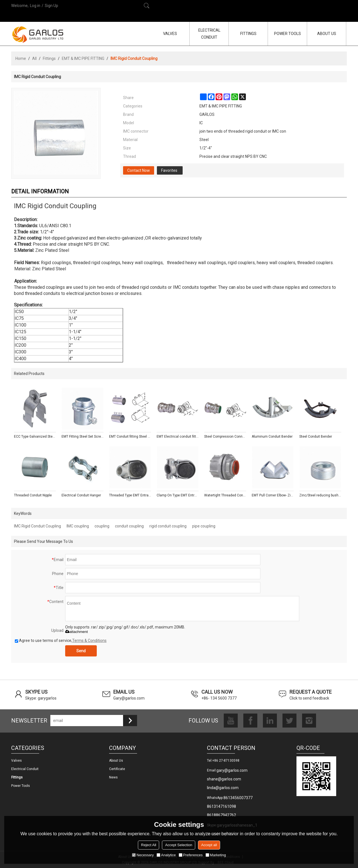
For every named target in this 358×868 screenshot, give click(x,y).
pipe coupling (204, 526)
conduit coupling (129, 526)
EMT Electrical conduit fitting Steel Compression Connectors (178, 437)
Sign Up (51, 6)
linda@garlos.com (223, 788)
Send (81, 651)
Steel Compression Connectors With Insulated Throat (225, 437)
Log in (35, 6)
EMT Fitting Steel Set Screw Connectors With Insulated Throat (83, 437)
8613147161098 (222, 806)
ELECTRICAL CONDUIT (209, 34)
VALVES (170, 34)
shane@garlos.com (224, 779)
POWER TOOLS (288, 34)
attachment (76, 632)
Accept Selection (179, 845)
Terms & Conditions (89, 641)
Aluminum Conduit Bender (272, 437)
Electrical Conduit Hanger (81, 495)
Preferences (191, 855)
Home (21, 58)
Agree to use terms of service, (61, 641)
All (34, 58)
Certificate (117, 769)
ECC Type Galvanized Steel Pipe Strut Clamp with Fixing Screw (35, 437)
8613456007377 (238, 798)
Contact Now (139, 170)
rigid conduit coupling (168, 526)
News (113, 777)
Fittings (49, 58)
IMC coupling (78, 526)
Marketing (216, 855)
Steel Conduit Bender (316, 437)
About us (116, 761)
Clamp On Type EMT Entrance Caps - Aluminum (178, 495)
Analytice (166, 855)
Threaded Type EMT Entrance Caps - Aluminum (130, 495)
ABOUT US (327, 34)
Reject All (149, 845)
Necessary (143, 855)
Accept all (209, 845)
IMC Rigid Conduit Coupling (37, 526)
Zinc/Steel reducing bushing (320, 495)
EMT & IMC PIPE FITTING (83, 58)
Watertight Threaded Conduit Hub (225, 495)
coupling (102, 526)
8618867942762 (222, 815)
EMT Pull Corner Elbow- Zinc (273, 495)
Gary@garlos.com (129, 698)
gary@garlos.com (232, 770)
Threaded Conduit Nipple (33, 495)
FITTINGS (248, 34)
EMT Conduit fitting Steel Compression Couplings (130, 437)
